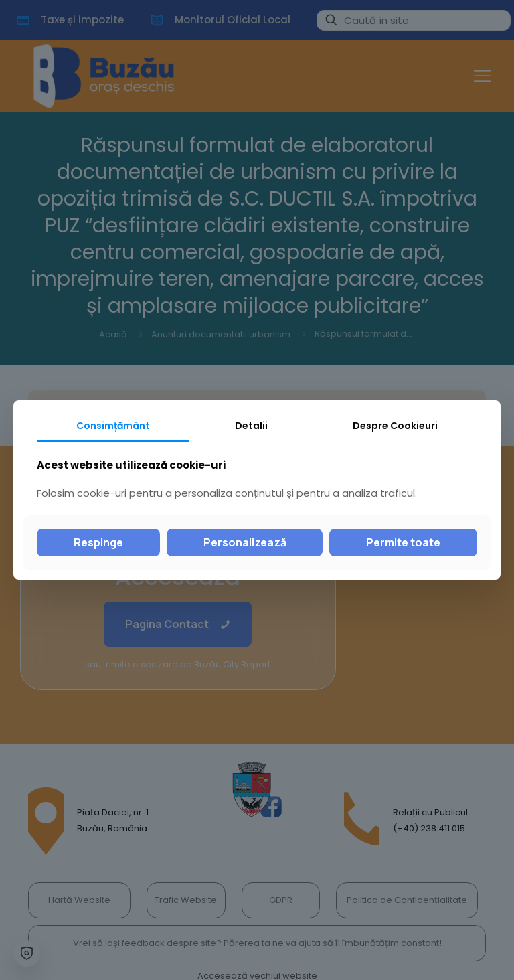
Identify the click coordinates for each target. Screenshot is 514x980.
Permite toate (403, 542)
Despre (395, 426)
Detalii (251, 426)
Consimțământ (113, 426)
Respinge (98, 542)
